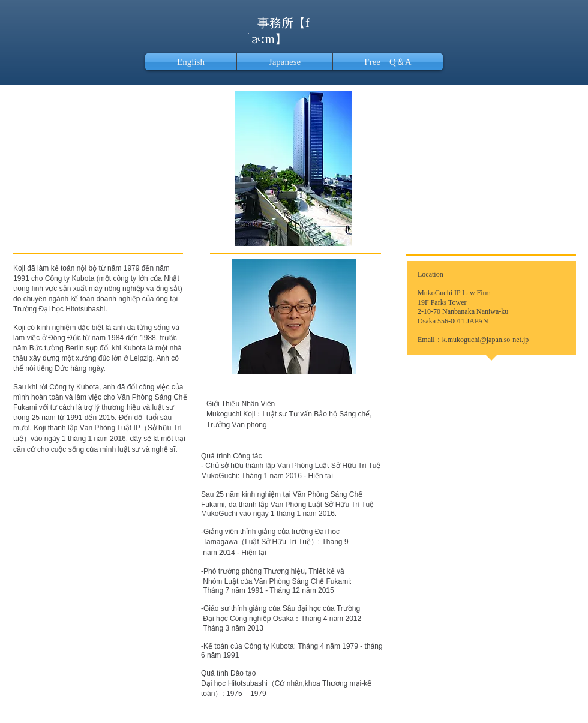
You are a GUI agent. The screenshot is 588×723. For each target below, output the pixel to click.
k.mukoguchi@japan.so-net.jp (486, 340)
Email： (430, 340)
